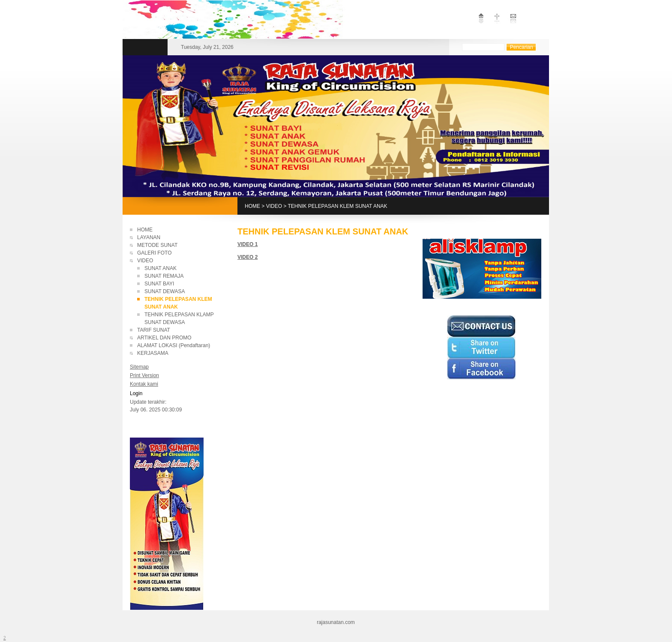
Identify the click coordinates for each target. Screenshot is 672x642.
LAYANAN (149, 237)
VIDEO (274, 206)
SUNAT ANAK (160, 268)
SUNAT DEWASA (165, 291)
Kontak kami (144, 384)
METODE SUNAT (157, 245)
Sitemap (139, 367)
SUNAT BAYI (159, 284)
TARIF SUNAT (154, 330)
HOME (252, 206)
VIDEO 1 (247, 244)
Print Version (144, 375)
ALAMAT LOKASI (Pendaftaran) (174, 345)
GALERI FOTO (154, 253)
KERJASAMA (153, 353)
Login (136, 393)
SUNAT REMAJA (164, 276)
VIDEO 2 (247, 257)
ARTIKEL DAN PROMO (164, 338)
